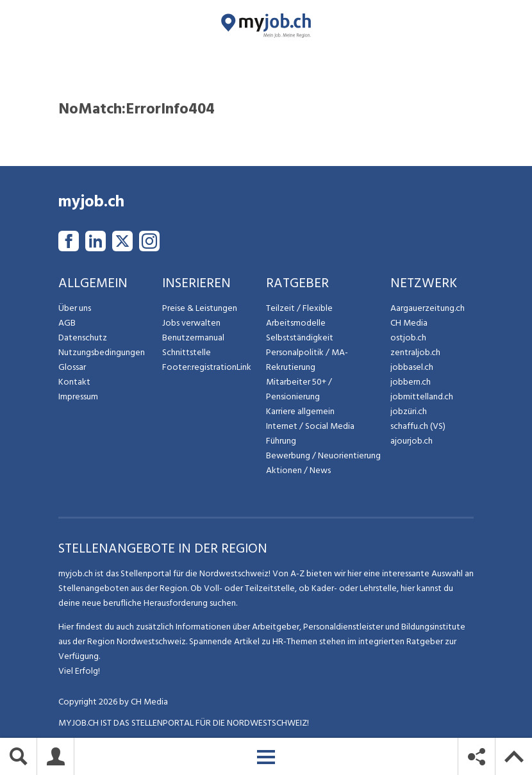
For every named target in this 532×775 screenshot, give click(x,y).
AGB (67, 323)
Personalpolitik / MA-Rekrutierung (307, 360)
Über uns (75, 308)
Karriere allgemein (300, 411)
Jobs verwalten (191, 323)
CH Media (409, 323)
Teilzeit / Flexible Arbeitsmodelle (299, 315)
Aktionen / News (298, 470)
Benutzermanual (193, 338)
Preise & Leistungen (200, 308)
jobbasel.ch (412, 367)
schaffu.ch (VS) (418, 426)
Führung (281, 441)
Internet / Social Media (310, 426)
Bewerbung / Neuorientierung (323, 455)
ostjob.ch (408, 338)
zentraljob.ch (415, 352)
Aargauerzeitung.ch (428, 308)
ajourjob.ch (411, 441)
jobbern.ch (411, 382)
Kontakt (74, 382)
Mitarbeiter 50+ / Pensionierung (299, 389)
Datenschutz (83, 338)
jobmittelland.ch (422, 396)
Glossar (72, 367)
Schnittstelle (187, 352)
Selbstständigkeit (300, 338)
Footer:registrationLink (207, 367)
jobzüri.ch (409, 411)
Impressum (78, 396)
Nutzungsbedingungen (102, 352)
